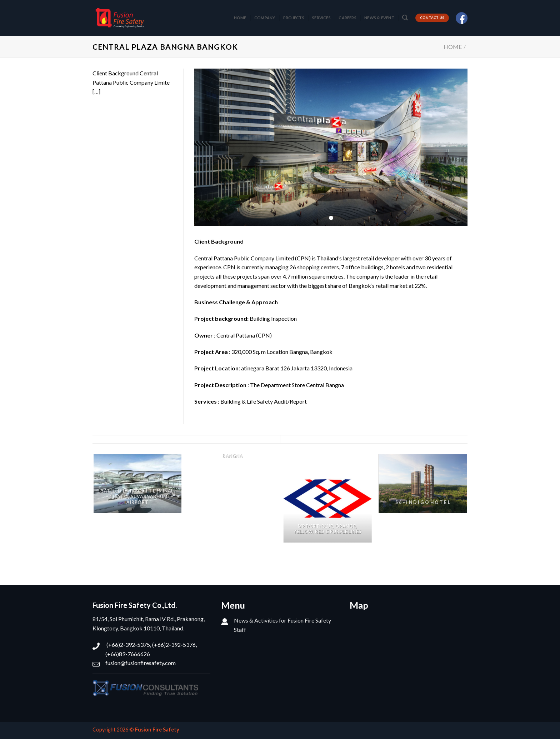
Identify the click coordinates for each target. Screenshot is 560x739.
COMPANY (265, 18)
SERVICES (321, 18)
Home (453, 47)
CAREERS (347, 18)
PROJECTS (294, 18)
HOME (240, 18)
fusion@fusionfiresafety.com (141, 663)
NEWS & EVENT (379, 18)
